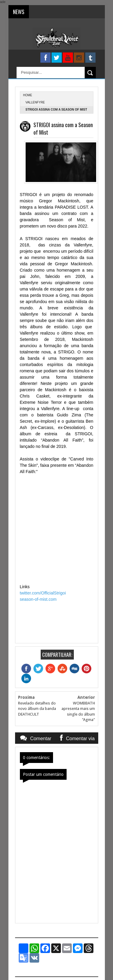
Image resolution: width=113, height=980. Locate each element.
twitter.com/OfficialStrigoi (43, 593)
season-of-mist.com (38, 599)
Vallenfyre (35, 102)
